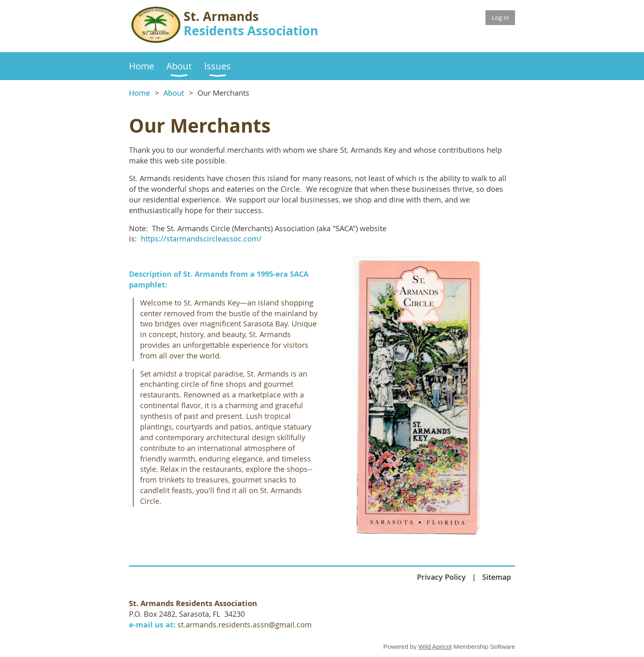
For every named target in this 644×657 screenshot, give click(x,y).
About (174, 93)
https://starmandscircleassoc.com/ (201, 239)
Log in (500, 17)
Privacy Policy (441, 577)
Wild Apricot (435, 647)
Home (139, 93)
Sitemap (497, 577)
